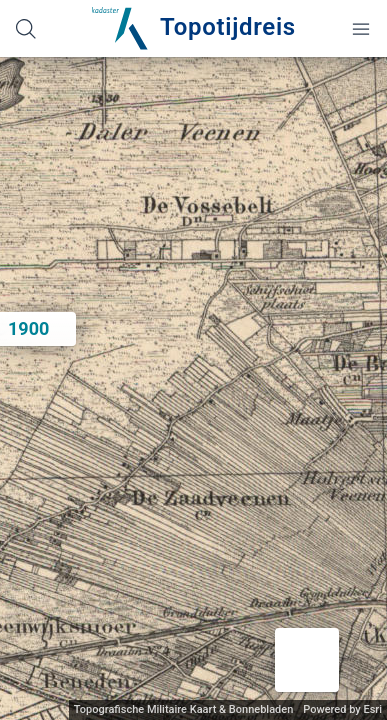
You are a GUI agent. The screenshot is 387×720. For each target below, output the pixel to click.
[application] (193, 388)
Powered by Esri (342, 709)
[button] (307, 660)
